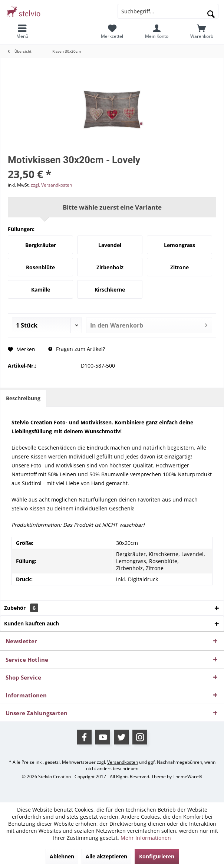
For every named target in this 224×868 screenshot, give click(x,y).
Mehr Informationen (146, 838)
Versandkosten (123, 762)
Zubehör (21, 608)
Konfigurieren (157, 856)
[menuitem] (22, 32)
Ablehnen (62, 856)
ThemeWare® (187, 777)
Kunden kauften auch (32, 623)
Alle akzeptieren (106, 856)
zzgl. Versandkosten (51, 185)
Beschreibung (23, 398)
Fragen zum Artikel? (77, 349)
